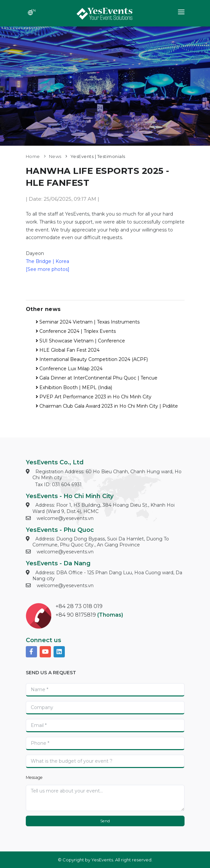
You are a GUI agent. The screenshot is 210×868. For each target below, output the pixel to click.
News (55, 156)
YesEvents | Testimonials (98, 156)
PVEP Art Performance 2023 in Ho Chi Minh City (94, 397)
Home (33, 156)
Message (34, 777)
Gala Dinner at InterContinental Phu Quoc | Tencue (97, 378)
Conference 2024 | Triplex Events (76, 331)
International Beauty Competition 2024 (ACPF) (92, 359)
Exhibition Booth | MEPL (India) (74, 387)
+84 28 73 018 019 (79, 606)
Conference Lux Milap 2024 (69, 369)
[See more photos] (48, 269)
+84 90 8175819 (76, 615)
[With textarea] (105, 798)
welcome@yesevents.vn (65, 518)
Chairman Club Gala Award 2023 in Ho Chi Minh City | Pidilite (107, 406)
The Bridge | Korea (47, 261)
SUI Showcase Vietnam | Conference (80, 341)
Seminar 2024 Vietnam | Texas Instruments (88, 322)
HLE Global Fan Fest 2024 (68, 350)
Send (105, 821)
